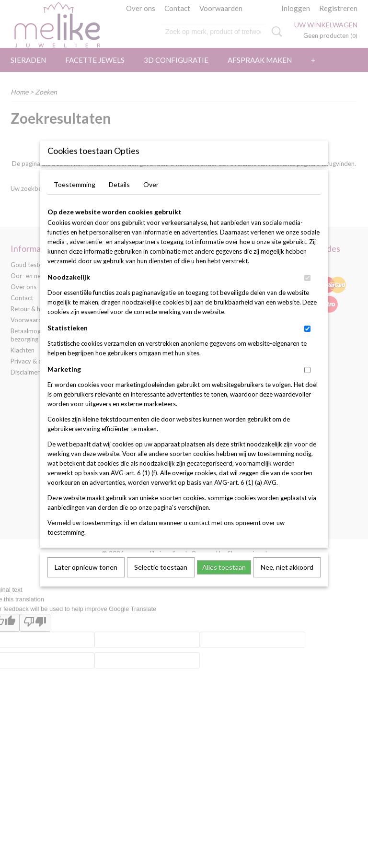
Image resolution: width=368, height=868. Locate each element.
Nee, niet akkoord (287, 583)
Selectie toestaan (161, 583)
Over (151, 200)
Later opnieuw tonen (86, 583)
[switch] (307, 294)
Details (119, 200)
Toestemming (75, 200)
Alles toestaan (224, 583)
